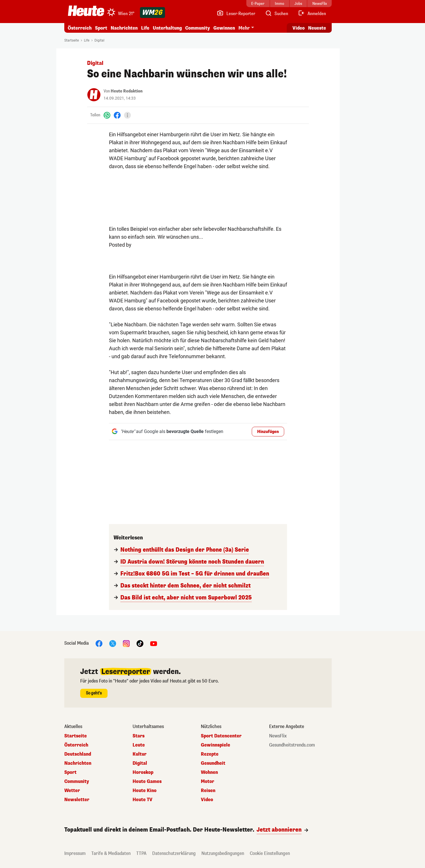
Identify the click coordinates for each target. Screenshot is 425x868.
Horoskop (143, 772)
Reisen (208, 791)
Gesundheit (213, 763)
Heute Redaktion (127, 91)
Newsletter (77, 800)
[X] (113, 643)
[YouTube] (154, 643)
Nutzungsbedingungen (223, 853)
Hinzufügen (268, 432)
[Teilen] (127, 115)
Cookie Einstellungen (270, 853)
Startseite (72, 40)
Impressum (75, 853)
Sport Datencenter (221, 736)
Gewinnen (224, 28)
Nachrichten (124, 28)
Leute (139, 745)
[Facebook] (117, 115)
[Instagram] (126, 643)
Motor (208, 782)
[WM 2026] (152, 13)
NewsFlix (278, 736)
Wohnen (209, 772)
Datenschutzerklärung (174, 853)
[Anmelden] (312, 14)
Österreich (80, 28)
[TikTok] (140, 643)
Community (198, 28)
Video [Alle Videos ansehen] (299, 28)
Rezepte (210, 754)
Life (145, 28)
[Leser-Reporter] (236, 14)
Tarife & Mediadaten (111, 853)
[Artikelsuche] (277, 14)
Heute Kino (145, 791)
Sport (101, 28)
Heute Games (147, 782)
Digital (99, 40)
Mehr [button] (244, 28)
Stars (139, 736)
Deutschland (78, 754)
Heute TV (143, 800)
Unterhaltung (167, 28)
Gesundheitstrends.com (292, 745)
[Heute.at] (86, 11)
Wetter (72, 791)
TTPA (141, 853)
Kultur (140, 754)
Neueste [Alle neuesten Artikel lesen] (317, 28)
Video (207, 800)
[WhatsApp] (107, 115)
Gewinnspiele (215, 745)
